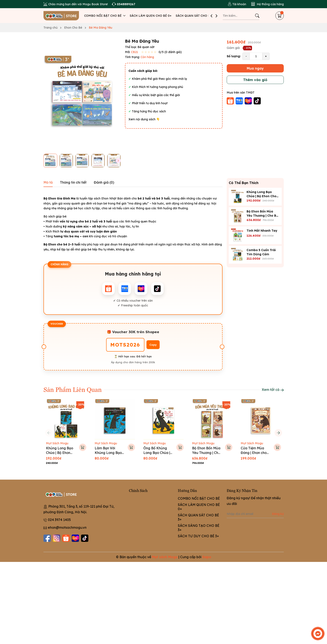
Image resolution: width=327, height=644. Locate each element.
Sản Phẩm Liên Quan (73, 389)
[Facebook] (47, 538)
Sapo (207, 557)
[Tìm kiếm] (257, 16)
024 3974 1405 (59, 520)
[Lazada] (75, 538)
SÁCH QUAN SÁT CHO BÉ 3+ (196, 16)
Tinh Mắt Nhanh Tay (262, 231)
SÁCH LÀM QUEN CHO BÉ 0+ (151, 16)
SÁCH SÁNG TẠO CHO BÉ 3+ (199, 528)
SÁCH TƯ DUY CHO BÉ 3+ (198, 536)
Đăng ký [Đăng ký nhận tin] (278, 514)
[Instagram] (57, 538)
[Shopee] (66, 538)
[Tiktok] (85, 538)
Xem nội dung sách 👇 (144, 119)
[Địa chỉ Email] (255, 514)
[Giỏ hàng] (280, 16)
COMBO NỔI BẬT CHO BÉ (105, 16)
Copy (153, 345)
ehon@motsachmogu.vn (67, 527)
